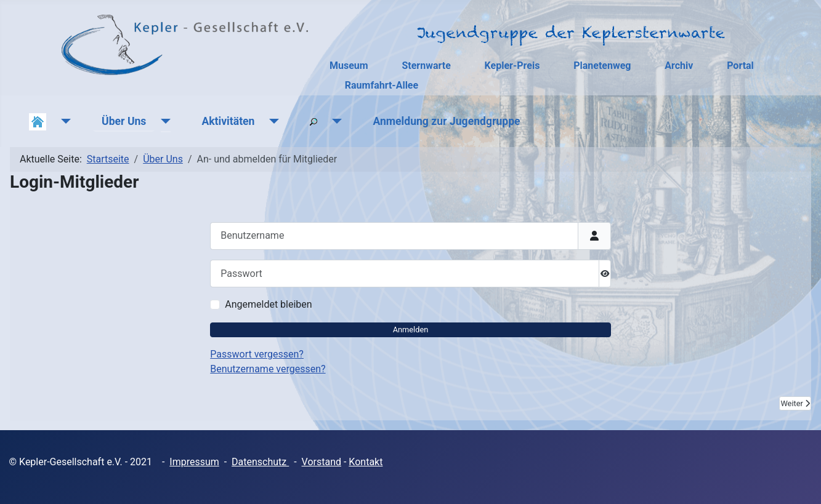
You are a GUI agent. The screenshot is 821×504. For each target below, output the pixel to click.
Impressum (194, 462)
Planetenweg (602, 66)
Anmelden (411, 330)
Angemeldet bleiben (268, 304)
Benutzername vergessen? (268, 369)
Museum (349, 66)
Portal (740, 66)
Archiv (679, 66)
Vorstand (322, 462)
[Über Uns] (163, 121)
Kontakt (366, 462)
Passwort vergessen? (257, 354)
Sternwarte (426, 66)
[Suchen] (334, 121)
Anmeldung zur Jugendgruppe (446, 121)
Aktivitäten (228, 121)
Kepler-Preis (512, 66)
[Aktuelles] (63, 121)
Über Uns (124, 121)
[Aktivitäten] (271, 121)
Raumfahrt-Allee (382, 85)
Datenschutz (260, 462)
